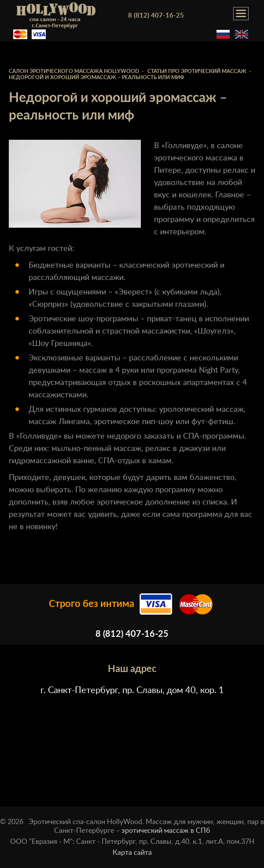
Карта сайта (132, 853)
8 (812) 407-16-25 (156, 16)
